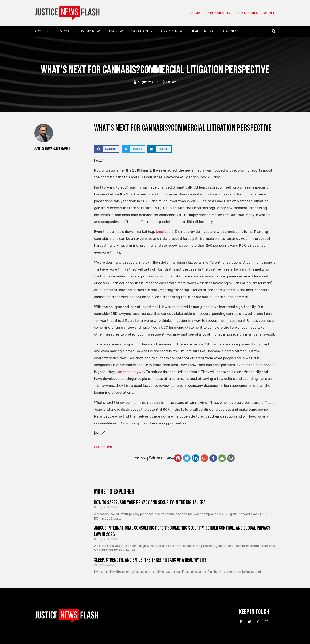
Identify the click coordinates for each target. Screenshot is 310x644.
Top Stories (247, 13)
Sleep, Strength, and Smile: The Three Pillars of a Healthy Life (150, 560)
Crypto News (173, 31)
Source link (103, 447)
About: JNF (44, 31)
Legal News (230, 31)
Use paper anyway (131, 372)
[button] (274, 31)
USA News (116, 31)
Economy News (88, 31)
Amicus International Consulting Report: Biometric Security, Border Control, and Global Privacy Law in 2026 (182, 531)
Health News (202, 31)
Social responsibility (211, 13)
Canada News (143, 31)
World (270, 13)
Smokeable (164, 232)
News (65, 31)
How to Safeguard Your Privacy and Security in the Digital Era (150, 502)
